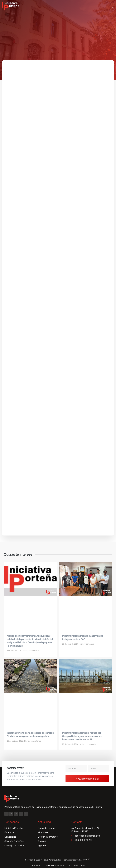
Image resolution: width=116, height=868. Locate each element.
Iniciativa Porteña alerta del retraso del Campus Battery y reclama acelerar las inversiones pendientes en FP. (82, 737)
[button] (112, 6)
